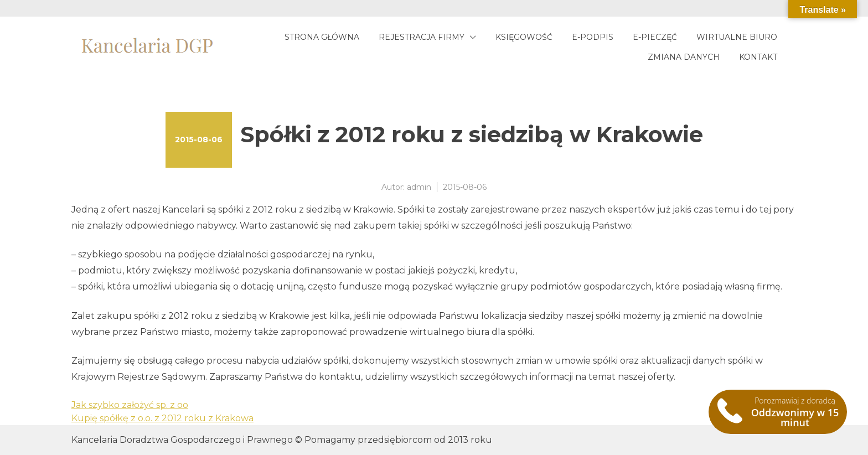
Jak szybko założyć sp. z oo (130, 405)
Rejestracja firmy (422, 37)
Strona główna (322, 37)
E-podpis (593, 37)
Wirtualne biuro (737, 37)
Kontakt (758, 57)
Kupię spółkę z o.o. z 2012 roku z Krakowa (162, 418)
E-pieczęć (655, 37)
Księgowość (524, 37)
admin (419, 187)
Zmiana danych (684, 57)
